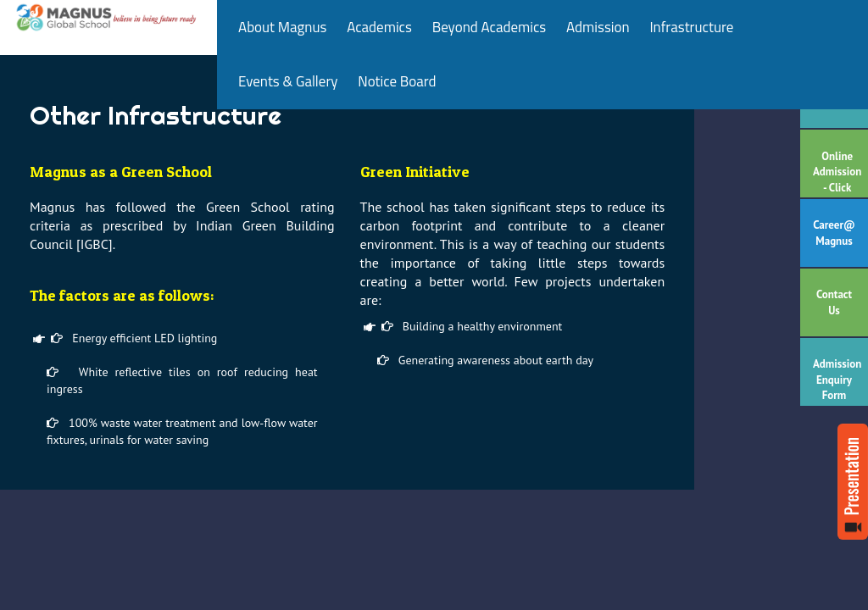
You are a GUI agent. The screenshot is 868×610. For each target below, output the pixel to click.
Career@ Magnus (834, 233)
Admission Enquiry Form (837, 380)
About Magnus (282, 27)
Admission (598, 27)
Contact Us (834, 302)
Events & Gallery (288, 81)
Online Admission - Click (837, 172)
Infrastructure (691, 27)
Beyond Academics (490, 27)
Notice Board (397, 81)
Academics (379, 27)
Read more (853, 482)
